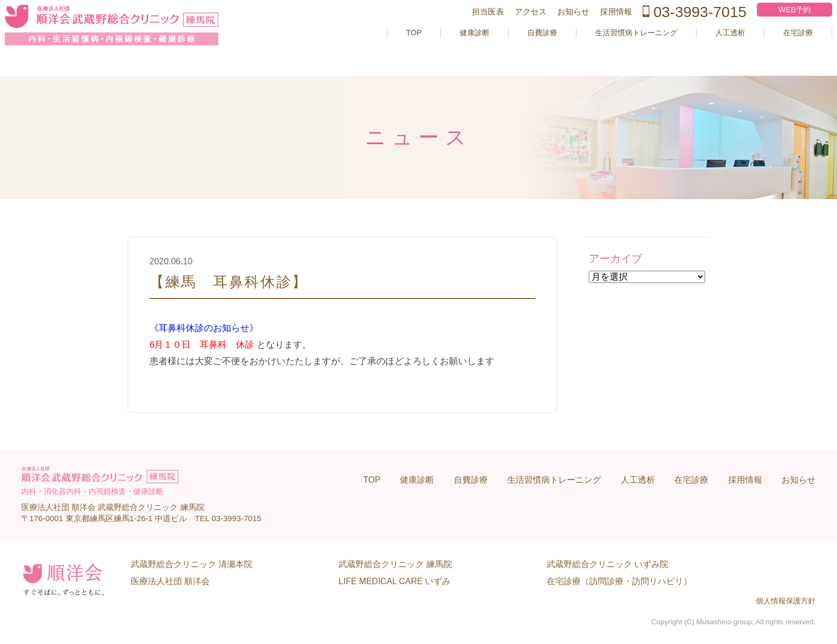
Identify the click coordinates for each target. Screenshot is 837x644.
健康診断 (431, 49)
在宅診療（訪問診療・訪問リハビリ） (619, 581)
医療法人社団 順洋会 (170, 581)
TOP (368, 49)
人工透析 (707, 49)
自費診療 (503, 49)
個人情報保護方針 (786, 601)
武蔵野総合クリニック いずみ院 (607, 564)
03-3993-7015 (674, 29)
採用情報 (596, 29)
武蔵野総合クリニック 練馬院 (395, 564)
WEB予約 (776, 26)
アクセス (510, 29)
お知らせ (553, 29)
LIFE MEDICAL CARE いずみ (394, 581)
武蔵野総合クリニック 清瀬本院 (192, 564)
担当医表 (468, 29)
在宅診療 (779, 49)
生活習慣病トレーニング (605, 49)
